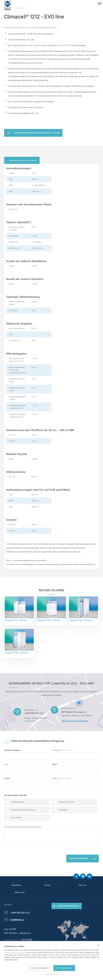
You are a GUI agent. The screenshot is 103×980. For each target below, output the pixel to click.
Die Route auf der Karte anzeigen (75, 721)
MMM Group (20, 892)
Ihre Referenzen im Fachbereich (20, 811)
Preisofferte (59, 811)
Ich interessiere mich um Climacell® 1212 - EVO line (37, 133)
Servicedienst (13, 819)
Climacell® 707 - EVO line (19, 641)
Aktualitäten (16, 885)
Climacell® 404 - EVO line (83, 609)
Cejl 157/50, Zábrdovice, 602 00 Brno (77, 716)
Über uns (82, 885)
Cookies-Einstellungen (51, 974)
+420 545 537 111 (34, 713)
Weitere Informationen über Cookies (15, 953)
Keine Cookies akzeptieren (39, 968)
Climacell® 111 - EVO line (19, 609)
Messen (48, 885)
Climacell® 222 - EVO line (51, 609)
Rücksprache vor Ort (63, 803)
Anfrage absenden (79, 858)
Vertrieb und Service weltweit (68, 906)
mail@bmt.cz (17, 920)
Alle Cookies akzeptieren (64, 968)
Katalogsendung (14, 803)
